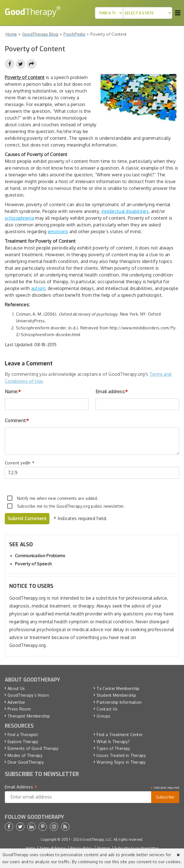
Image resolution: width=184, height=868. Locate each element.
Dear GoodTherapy (26, 762)
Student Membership (116, 695)
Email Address (21, 787)
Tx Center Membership (118, 688)
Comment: (17, 420)
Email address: (112, 392)
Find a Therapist (23, 735)
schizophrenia (19, 218)
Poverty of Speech (33, 564)
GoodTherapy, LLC (97, 839)
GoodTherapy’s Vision (28, 695)
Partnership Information (119, 702)
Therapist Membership (29, 716)
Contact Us (107, 709)
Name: (13, 392)
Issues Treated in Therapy (121, 755)
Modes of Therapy (25, 755)
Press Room (19, 709)
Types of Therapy (113, 748)
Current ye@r (20, 463)
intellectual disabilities (125, 211)
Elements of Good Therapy (33, 748)
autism (38, 288)
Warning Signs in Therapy (121, 762)
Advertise (16, 702)
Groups (104, 716)
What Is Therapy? (113, 742)
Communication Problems (40, 556)
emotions (58, 231)
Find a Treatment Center (120, 735)
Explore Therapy (23, 742)
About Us (16, 688)
